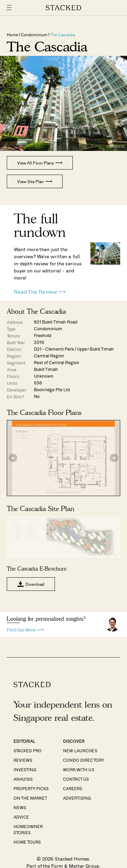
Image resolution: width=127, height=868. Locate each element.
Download (31, 584)
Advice (21, 817)
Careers (72, 788)
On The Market (30, 798)
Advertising (77, 798)
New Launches (80, 751)
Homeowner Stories (28, 829)
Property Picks (31, 788)
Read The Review (40, 292)
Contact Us (76, 779)
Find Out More (25, 629)
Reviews (23, 760)
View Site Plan (35, 181)
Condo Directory (83, 760)
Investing (25, 770)
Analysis (23, 779)
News (20, 807)
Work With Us (78, 770)
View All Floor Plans (40, 163)
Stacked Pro (28, 751)
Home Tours (27, 842)
